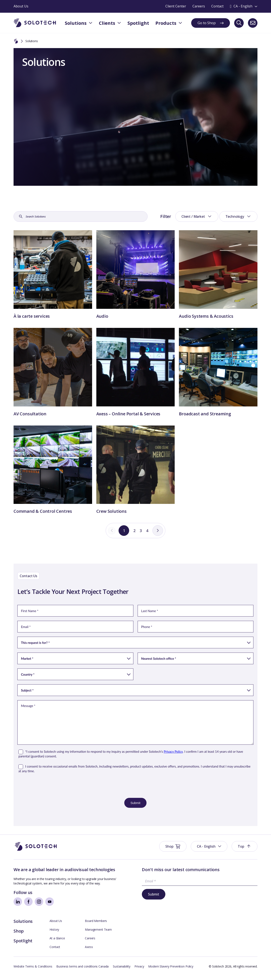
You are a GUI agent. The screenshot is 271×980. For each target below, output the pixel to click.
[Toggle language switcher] (244, 6)
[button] (209, 850)
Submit (154, 898)
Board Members (96, 925)
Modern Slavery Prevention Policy (171, 970)
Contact (55, 951)
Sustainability (122, 970)
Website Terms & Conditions (33, 970)
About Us (56, 925)
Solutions (23, 925)
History (54, 934)
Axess (89, 951)
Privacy (139, 970)
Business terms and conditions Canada (82, 970)
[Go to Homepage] (36, 850)
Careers (90, 942)
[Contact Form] (135, 713)
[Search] (239, 23)
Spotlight (23, 945)
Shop (19, 935)
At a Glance (57, 942)
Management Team (98, 934)
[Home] (16, 41)
